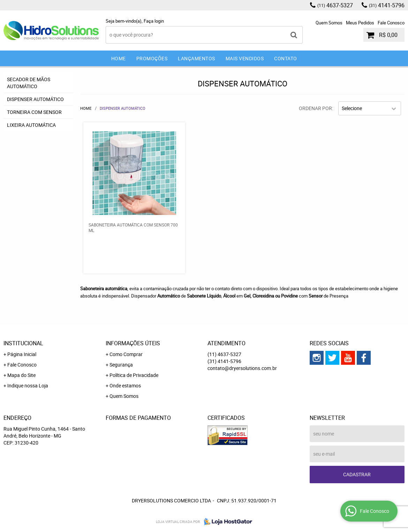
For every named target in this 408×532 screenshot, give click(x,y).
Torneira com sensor (34, 112)
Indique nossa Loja (28, 385)
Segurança (121, 365)
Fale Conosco (391, 23)
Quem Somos (329, 23)
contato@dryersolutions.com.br (242, 368)
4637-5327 (335, 5)
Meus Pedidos (360, 23)
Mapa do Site (21, 375)
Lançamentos (197, 58)
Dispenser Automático (35, 99)
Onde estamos (125, 385)
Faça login (154, 21)
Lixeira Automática (31, 125)
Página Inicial (22, 354)
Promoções (152, 58)
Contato (286, 58)
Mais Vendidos (245, 58)
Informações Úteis (133, 343)
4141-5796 (387, 5)
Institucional (23, 343)
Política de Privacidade (134, 375)
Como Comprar (126, 354)
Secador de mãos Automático (29, 83)
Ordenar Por (315, 108)
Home (119, 58)
